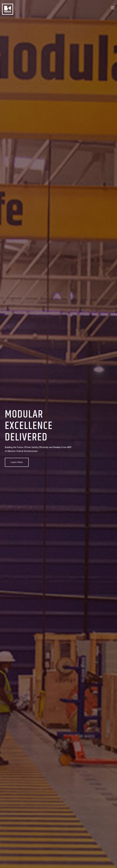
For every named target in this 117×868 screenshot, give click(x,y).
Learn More (17, 462)
